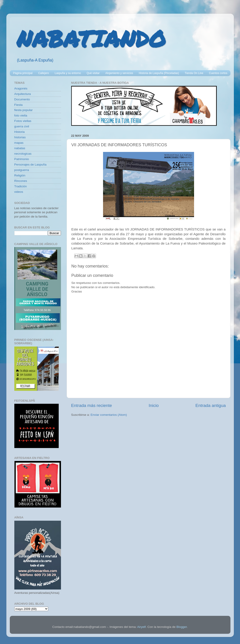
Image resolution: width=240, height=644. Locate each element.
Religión (20, 175)
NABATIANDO (91, 38)
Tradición (21, 186)
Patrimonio (22, 159)
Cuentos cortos (218, 73)
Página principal (23, 73)
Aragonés (21, 88)
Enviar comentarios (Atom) (109, 415)
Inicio (154, 405)
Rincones (21, 181)
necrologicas (23, 154)
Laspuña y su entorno (68, 73)
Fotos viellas (23, 121)
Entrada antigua (211, 405)
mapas (19, 143)
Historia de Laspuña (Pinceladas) (159, 73)
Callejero (44, 73)
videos (19, 192)
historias (20, 137)
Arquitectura (23, 94)
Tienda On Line (194, 73)
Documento (22, 99)
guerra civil (22, 126)
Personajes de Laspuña (30, 165)
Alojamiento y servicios (119, 73)
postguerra (22, 170)
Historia (20, 132)
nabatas (20, 148)
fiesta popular (24, 110)
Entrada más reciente (92, 405)
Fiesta (19, 105)
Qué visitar (93, 73)
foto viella (21, 115)
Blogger (182, 627)
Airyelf (141, 627)
